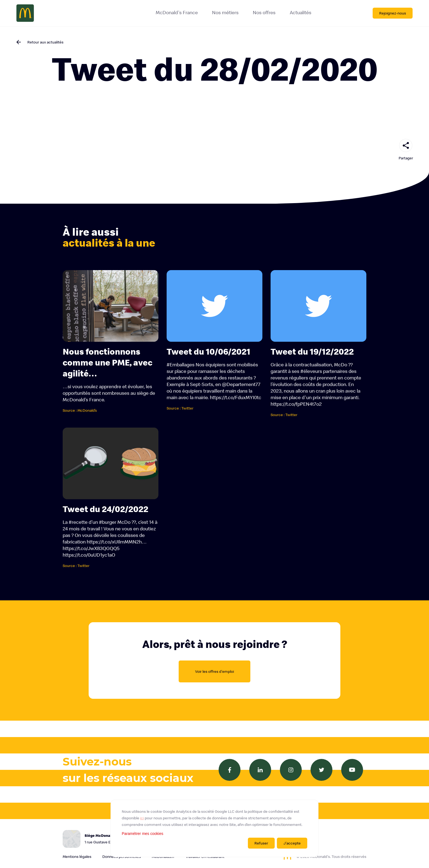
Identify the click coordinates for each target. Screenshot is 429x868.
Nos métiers (225, 13)
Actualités (301, 13)
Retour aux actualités (45, 42)
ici (142, 818)
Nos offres (264, 13)
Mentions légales (77, 857)
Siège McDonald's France (117, 839)
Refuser (261, 843)
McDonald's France (177, 13)
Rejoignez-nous (393, 13)
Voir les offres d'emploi (215, 671)
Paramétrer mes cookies (143, 834)
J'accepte (292, 843)
